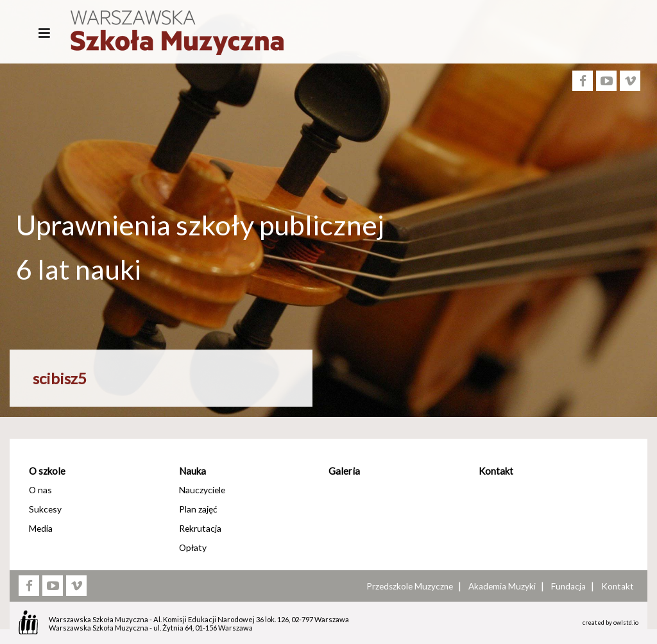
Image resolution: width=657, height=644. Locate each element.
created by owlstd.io (610, 623)
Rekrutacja (200, 528)
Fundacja (568, 586)
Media (41, 528)
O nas (40, 490)
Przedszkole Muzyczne (410, 586)
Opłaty (193, 547)
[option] (328, 313)
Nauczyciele (202, 490)
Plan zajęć (198, 509)
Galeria (344, 471)
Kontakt (496, 471)
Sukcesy (45, 509)
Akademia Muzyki (502, 586)
